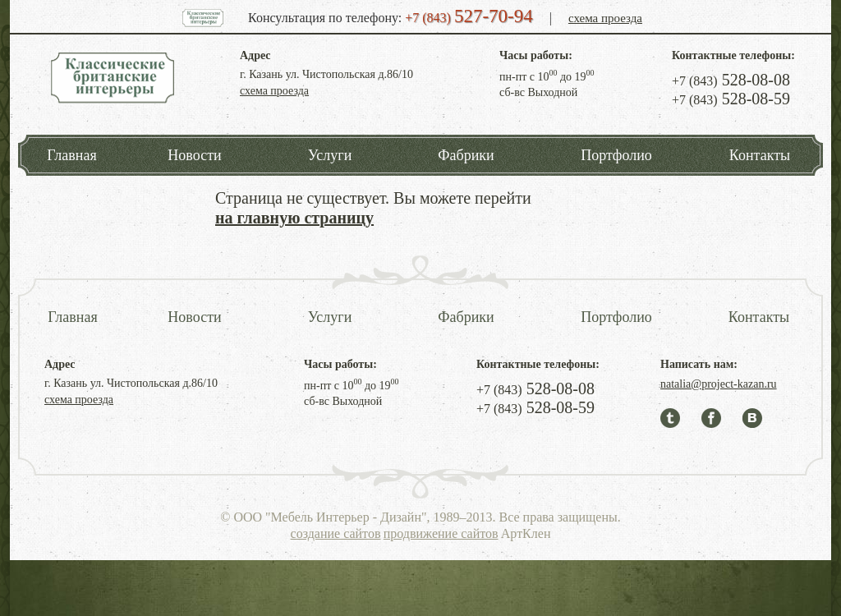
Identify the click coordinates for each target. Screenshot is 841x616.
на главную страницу (294, 218)
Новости (194, 155)
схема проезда (605, 18)
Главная (71, 155)
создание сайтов (336, 533)
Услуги (330, 155)
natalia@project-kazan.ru (719, 384)
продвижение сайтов (441, 533)
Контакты (760, 155)
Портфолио (616, 155)
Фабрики (466, 155)
